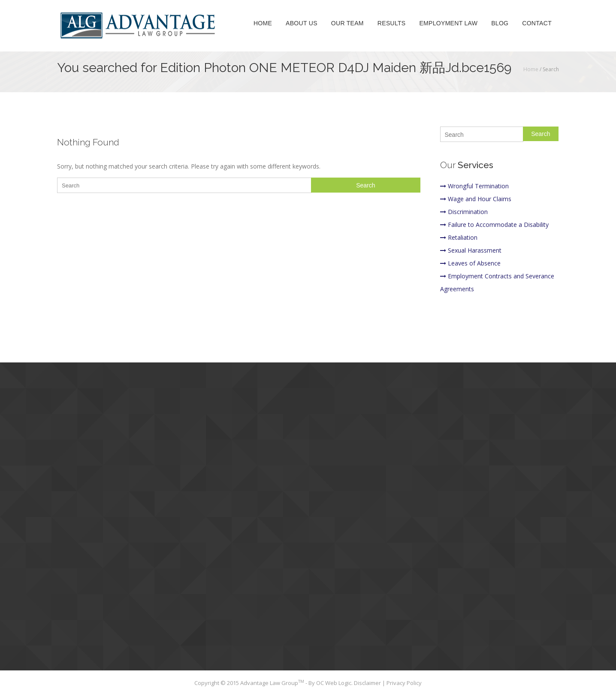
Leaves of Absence (470, 263)
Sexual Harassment (471, 250)
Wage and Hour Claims (476, 199)
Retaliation (459, 237)
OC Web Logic (334, 683)
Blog (500, 23)
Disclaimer (368, 683)
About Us (302, 23)
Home (263, 23)
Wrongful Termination (474, 186)
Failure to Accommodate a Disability (494, 225)
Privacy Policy (404, 683)
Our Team (347, 23)
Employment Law (448, 23)
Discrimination (464, 212)
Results (392, 23)
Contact (537, 23)
